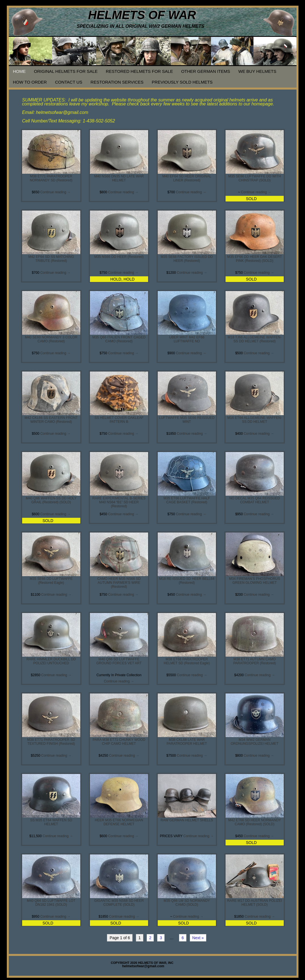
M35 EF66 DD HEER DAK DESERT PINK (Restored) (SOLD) (255, 259)
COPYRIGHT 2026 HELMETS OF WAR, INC (142, 963)
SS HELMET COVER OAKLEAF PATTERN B (119, 420)
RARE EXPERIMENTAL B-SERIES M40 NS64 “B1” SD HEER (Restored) (119, 502)
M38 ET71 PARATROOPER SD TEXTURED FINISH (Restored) (51, 742)
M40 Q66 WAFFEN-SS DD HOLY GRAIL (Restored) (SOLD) (51, 500)
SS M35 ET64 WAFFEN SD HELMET (51, 822)
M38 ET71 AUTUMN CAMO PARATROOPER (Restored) (254, 661)
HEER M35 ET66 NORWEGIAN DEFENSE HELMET (119, 822)
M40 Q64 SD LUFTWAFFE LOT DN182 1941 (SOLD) (51, 903)
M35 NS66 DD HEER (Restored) (119, 257)
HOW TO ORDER (30, 82)
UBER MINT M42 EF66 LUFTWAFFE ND (187, 339)
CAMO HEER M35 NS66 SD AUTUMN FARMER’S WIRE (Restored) (119, 583)
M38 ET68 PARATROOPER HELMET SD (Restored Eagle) (187, 661)
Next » (198, 938)
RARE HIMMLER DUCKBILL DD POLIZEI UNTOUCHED (51, 661)
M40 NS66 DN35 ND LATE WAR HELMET (119, 178)
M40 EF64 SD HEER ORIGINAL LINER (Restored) (187, 178)
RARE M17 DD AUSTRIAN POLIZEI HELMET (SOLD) (255, 903)
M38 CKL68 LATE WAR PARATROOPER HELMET (187, 742)
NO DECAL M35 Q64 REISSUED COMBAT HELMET (254, 500)
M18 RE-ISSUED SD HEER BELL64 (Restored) (187, 581)
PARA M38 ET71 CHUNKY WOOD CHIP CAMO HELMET (119, 742)
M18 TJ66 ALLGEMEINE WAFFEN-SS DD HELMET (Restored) (254, 339)
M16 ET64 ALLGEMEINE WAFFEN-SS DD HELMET (254, 420)
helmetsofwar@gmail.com (143, 966)
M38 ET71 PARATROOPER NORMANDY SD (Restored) (51, 178)
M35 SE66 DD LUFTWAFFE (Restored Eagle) (51, 581)
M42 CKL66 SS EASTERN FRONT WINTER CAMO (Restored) (51, 420)
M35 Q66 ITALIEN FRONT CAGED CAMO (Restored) (119, 339)
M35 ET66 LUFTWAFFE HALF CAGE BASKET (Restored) (187, 500)
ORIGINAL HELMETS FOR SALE (66, 71)
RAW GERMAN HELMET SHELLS (187, 820)
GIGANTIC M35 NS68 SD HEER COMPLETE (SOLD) (119, 903)
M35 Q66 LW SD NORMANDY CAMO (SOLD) (187, 903)
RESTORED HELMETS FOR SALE (139, 71)
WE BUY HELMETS (257, 71)
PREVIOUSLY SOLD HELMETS (182, 82)
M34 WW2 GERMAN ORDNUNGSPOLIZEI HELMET (254, 742)
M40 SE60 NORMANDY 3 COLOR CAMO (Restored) (51, 339)
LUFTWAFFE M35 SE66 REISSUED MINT (187, 420)
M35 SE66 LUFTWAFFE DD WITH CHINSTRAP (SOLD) (254, 178)
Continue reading (55, 192)
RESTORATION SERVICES (117, 82)
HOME (19, 71)
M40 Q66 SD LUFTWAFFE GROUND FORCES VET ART (119, 661)
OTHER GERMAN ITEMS (206, 71)
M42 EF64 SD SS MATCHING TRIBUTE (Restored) (51, 259)
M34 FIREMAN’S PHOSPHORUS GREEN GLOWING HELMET (254, 581)
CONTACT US (69, 82)
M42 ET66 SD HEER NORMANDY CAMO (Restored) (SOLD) (255, 822)
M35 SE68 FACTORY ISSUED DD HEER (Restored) (187, 259)
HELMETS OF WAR (142, 15)
